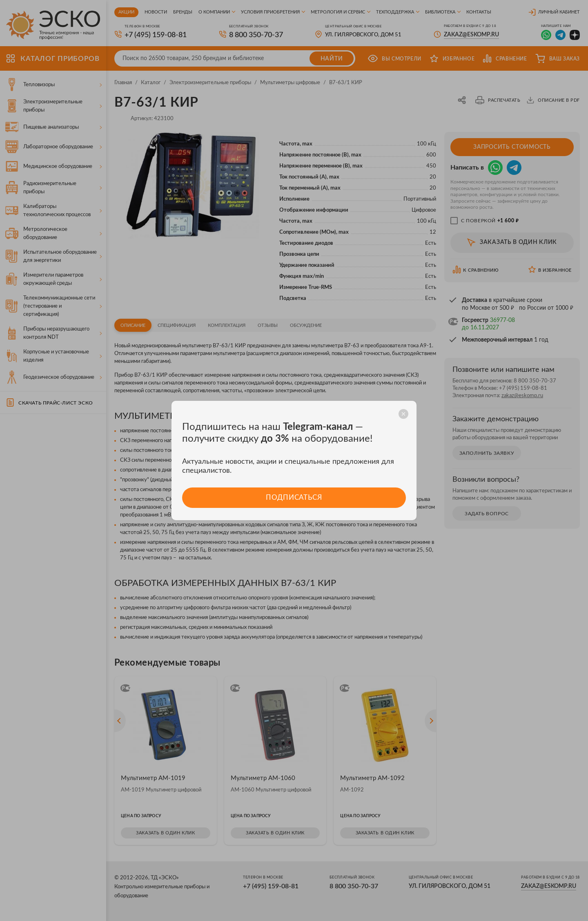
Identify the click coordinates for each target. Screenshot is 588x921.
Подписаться (294, 497)
